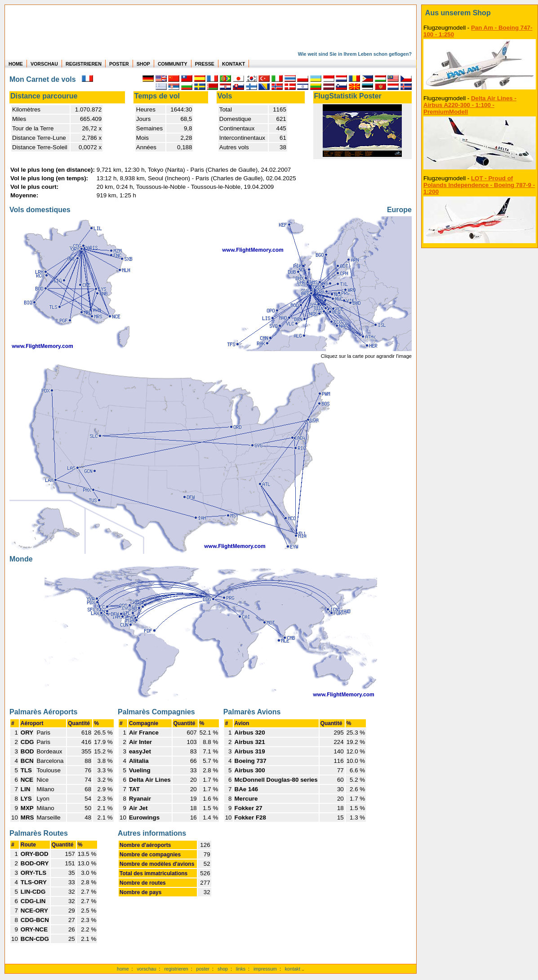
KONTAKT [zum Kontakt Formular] (233, 64)
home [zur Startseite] (123, 969)
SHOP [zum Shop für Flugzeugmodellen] (143, 64)
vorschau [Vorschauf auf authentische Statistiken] (146, 969)
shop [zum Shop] (223, 969)
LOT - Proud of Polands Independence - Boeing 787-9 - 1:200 (479, 185)
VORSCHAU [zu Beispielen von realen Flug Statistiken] (44, 64)
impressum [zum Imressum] (265, 969)
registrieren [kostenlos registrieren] (176, 969)
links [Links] (241, 969)
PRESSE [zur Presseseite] (205, 64)
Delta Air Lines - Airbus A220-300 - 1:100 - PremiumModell (470, 105)
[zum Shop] (480, 13)
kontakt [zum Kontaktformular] (293, 969)
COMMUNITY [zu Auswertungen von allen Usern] (173, 64)
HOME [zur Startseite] (16, 64)
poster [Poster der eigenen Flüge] (203, 969)
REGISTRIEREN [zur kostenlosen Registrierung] (84, 64)
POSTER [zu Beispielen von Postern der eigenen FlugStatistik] (119, 64)
